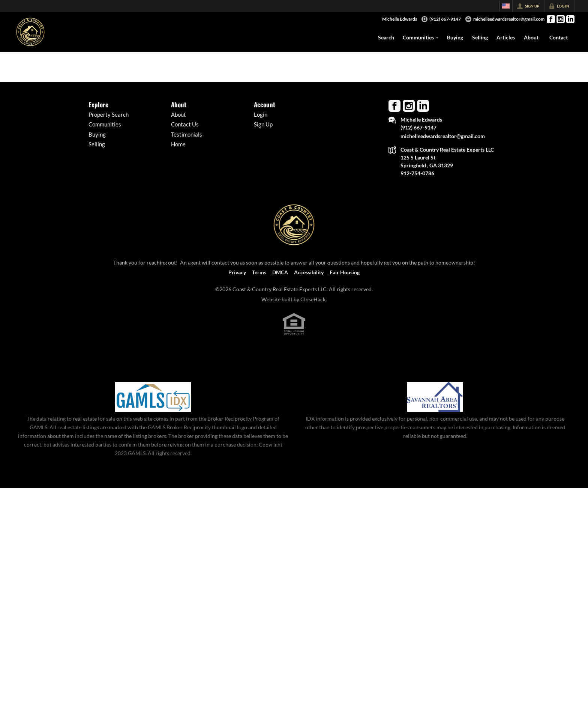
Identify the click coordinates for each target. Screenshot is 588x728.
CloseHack (313, 299)
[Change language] (506, 6)
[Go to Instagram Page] (561, 19)
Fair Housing (345, 272)
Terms (259, 272)
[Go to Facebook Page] (551, 19)
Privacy (237, 272)
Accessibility (309, 272)
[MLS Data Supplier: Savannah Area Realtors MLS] (435, 397)
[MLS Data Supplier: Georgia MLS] (153, 397)
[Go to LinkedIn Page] (570, 19)
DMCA (280, 272)
